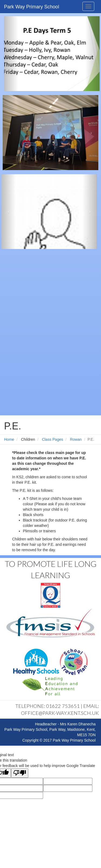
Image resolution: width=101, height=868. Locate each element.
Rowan (76, 439)
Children (28, 439)
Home (9, 439)
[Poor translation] (20, 773)
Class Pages (53, 439)
